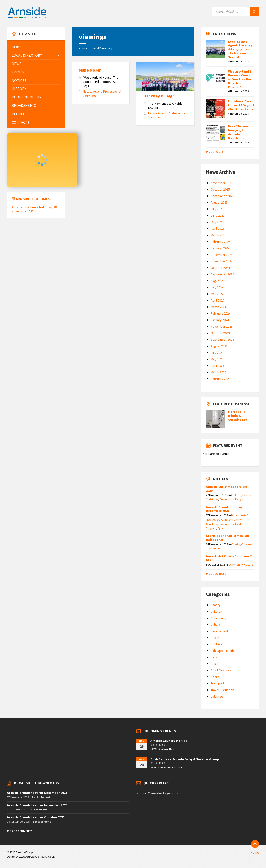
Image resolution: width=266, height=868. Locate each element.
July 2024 (217, 287)
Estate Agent (92, 91)
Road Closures (221, 670)
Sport (221, 528)
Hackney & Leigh (159, 96)
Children (216, 611)
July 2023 (217, 353)
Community (227, 499)
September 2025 (222, 196)
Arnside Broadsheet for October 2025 (36, 817)
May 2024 (217, 294)
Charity (236, 544)
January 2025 (220, 248)
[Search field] (236, 12)
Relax (214, 664)
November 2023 (222, 326)
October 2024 (220, 268)
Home (83, 48)
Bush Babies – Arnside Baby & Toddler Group (185, 759)
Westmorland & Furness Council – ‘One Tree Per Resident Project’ (240, 79)
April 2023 (217, 366)
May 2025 (217, 222)
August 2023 (219, 346)
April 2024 (217, 300)
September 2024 (222, 274)
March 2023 (218, 372)
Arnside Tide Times (33, 199)
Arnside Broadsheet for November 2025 (37, 805)
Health (215, 638)
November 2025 (222, 183)
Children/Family (241, 495)
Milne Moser (90, 70)
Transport (217, 683)
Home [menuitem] (255, 852)
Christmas (212, 499)
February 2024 (221, 313)
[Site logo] (27, 18)
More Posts (215, 152)
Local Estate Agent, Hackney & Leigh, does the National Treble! (240, 49)
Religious (240, 499)
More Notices (216, 574)
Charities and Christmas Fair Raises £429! (228, 538)
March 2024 (218, 307)
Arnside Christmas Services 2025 (227, 489)
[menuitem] (36, 47)
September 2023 (222, 340)
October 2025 (220, 189)
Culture (248, 564)
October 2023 (220, 333)
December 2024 (222, 255)
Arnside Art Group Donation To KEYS (230, 558)
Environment (219, 631)
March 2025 (218, 235)
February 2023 (221, 379)
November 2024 (222, 261)
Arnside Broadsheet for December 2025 (224, 509)
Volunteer (217, 696)
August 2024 (219, 281)
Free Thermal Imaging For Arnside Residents (238, 132)
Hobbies (240, 524)
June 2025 (218, 215)
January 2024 (220, 320)
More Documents (20, 831)
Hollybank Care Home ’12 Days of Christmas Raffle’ (241, 105)
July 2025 (217, 209)
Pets (214, 657)
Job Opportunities (223, 651)
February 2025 (221, 242)
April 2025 (217, 229)
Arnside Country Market (169, 741)
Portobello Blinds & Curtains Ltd (238, 416)
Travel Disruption (222, 690)
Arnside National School (168, 767)
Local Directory (102, 48)
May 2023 (217, 359)
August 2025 (219, 202)
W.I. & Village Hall (164, 749)
